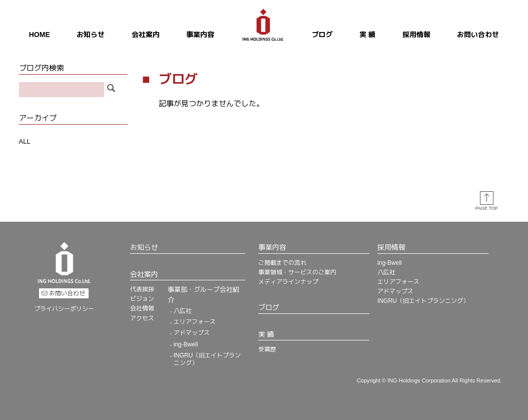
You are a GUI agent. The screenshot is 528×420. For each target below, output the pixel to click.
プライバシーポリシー (64, 308)
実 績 (367, 35)
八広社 (183, 310)
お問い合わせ (478, 35)
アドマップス (192, 332)
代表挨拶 (142, 289)
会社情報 (142, 308)
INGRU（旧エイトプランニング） (207, 358)
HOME (40, 35)
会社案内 (146, 35)
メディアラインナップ (288, 281)
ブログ (322, 35)
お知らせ (91, 35)
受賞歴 (267, 349)
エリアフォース (195, 321)
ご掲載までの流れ (282, 262)
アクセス (142, 318)
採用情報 (416, 35)
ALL (25, 141)
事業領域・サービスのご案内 (297, 272)
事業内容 (200, 35)
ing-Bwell (186, 344)
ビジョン (142, 298)
